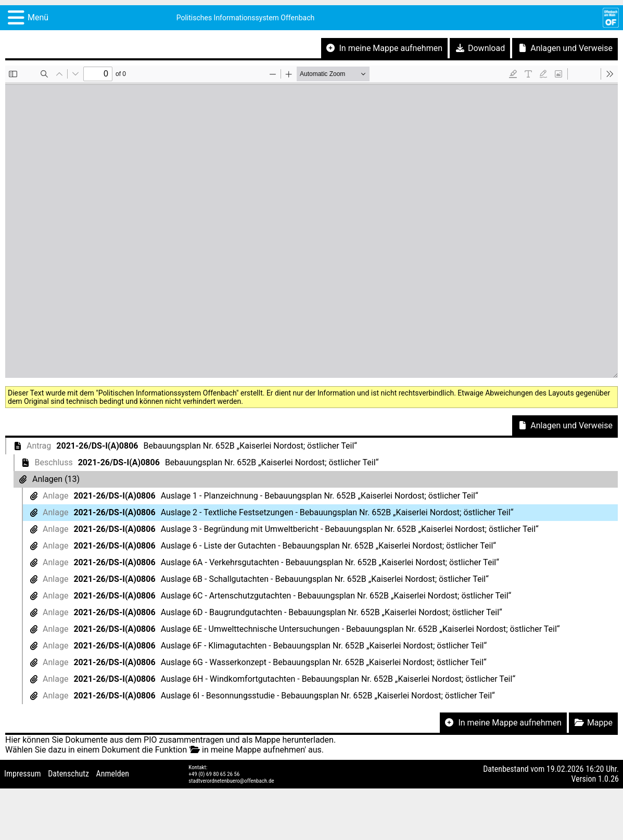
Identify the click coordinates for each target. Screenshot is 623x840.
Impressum (23, 774)
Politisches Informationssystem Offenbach (246, 18)
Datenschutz (68, 774)
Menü (38, 17)
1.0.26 (608, 779)
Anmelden (113, 774)
